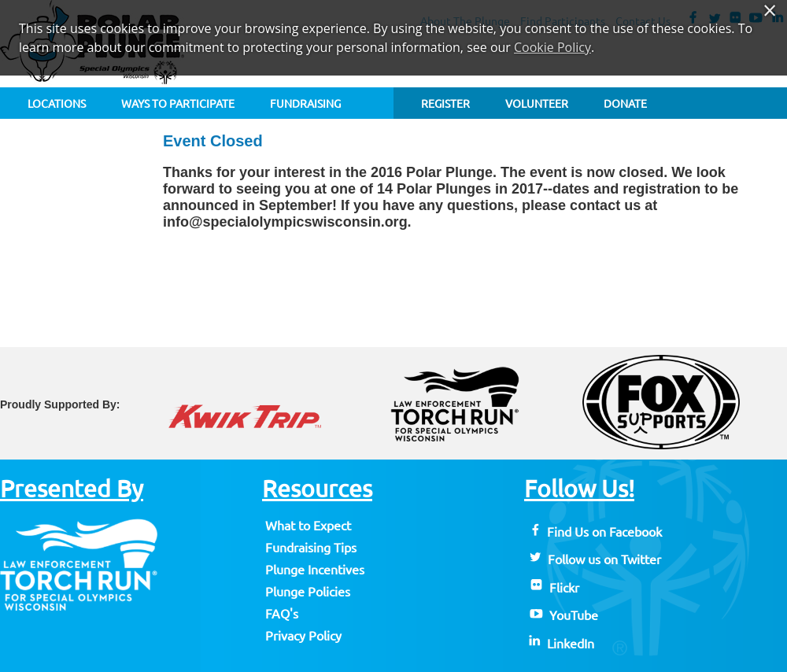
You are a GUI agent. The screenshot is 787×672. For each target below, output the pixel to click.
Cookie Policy (552, 47)
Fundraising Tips (311, 548)
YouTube (563, 615)
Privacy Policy (303, 636)
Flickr (553, 588)
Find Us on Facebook (595, 532)
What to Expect (308, 526)
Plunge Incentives (315, 570)
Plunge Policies (308, 592)
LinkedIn (561, 644)
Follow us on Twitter (594, 559)
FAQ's (282, 614)
